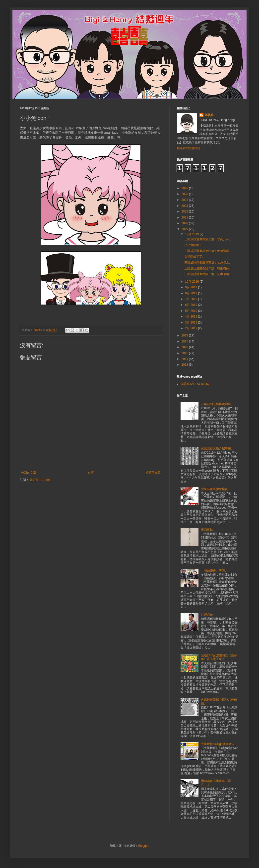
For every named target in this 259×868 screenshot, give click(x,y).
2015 (185, 353)
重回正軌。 (208, 530)
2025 (185, 194)
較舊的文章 (153, 473)
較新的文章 (29, 473)
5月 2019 (192, 311)
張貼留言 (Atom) (40, 480)
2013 (185, 365)
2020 (185, 223)
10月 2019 (192, 282)
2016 (185, 347)
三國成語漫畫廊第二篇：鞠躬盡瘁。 (208, 268)
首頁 (91, 473)
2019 (185, 229)
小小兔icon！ (193, 245)
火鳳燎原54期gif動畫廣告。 (219, 744)
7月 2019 (192, 299)
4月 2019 (192, 317)
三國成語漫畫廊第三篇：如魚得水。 (208, 263)
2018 (185, 335)
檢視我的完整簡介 (189, 148)
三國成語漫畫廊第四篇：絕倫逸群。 (208, 251)
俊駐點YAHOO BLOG (195, 384)
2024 (185, 200)
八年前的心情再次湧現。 (217, 404)
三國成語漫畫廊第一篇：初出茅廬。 (208, 274)
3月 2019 (192, 323)
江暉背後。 (208, 615)
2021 (185, 217)
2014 (185, 359)
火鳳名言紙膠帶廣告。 (216, 489)
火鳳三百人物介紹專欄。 (217, 448)
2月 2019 (192, 328)
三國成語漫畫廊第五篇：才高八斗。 (208, 239)
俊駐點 (209, 115)
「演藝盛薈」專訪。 (214, 570)
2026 (185, 188)
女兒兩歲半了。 (195, 257)
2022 (185, 212)
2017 (185, 341)
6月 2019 (192, 305)
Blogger (143, 846)
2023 (185, 206)
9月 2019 (192, 287)
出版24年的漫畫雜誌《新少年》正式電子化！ (219, 657)
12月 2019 (192, 234)
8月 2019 (192, 293)
